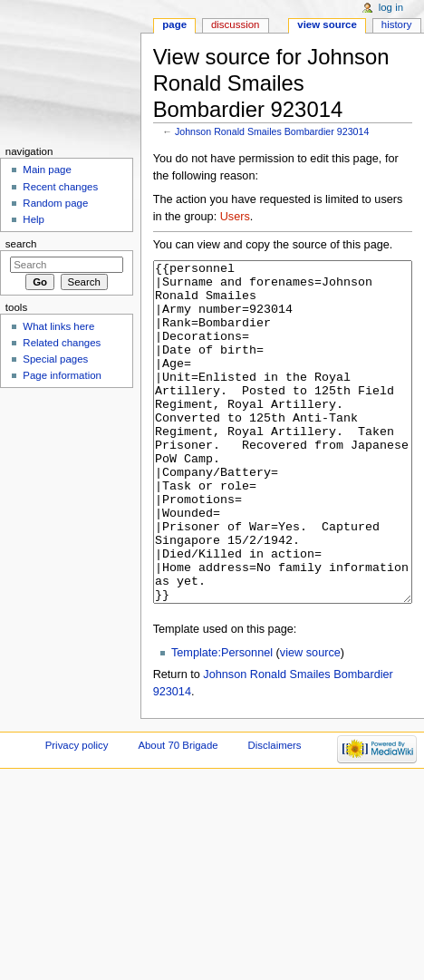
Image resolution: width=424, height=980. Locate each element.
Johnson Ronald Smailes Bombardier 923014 (272, 131)
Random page (55, 203)
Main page (47, 170)
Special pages (55, 359)
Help (34, 219)
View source (327, 24)
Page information (62, 375)
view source (310, 721)
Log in (391, 7)
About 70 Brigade (178, 813)
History (397, 24)
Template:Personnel (222, 721)
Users (235, 217)
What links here (58, 326)
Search (21, 244)
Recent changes (60, 187)
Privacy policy (77, 813)
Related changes (62, 343)
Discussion (235, 24)
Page (174, 24)
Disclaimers (275, 813)
